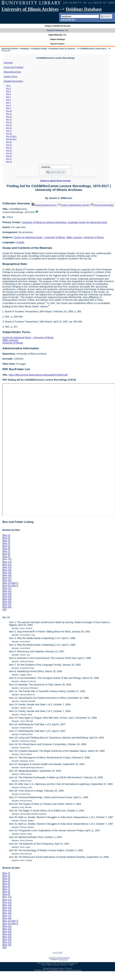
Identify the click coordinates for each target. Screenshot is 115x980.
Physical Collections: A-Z (57, 30)
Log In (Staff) (58, 953)
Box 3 (9, 91)
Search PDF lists (68, 20)
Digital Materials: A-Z (57, 35)
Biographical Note (12, 72)
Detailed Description (13, 81)
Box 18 (9, 133)
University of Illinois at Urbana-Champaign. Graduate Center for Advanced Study (65, 222)
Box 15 (9, 125)
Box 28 (9, 162)
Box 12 (9, 117)
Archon (55, 968)
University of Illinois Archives (30, 9)
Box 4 (9, 94)
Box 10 (9, 111)
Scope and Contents (14, 67)
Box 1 (9, 86)
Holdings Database (84, 9)
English (20, 242)
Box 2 (9, 88)
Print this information (102, 205)
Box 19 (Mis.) (12, 136)
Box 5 (9, 97)
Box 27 (9, 159)
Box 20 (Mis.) (12, 139)
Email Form (64, 960)
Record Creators (57, 44)
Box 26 (9, 156)
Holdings (25, 49)
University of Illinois (94, 237)
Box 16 (9, 128)
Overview (8, 63)
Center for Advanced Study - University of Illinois (39, 237)
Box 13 (9, 119)
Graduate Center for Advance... (63, 49)
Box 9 (9, 108)
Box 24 (9, 150)
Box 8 (9, 105)
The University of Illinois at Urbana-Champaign (64, 970)
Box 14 (9, 122)
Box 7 (9, 102)
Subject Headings (57, 39)
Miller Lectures (74, 237)
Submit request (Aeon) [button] (44, 205)
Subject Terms (11, 77)
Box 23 (9, 148)
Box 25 (9, 153)
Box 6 (9, 100)
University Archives (10, 49)
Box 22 (9, 145)
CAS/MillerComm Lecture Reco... (94, 49)
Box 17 (9, 131)
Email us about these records (56, 181)
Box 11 (9, 114)
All (4, 610)
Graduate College (40, 49)
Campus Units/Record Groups (57, 26)
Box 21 (9, 142)
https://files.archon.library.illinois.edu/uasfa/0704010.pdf (38, 375)
